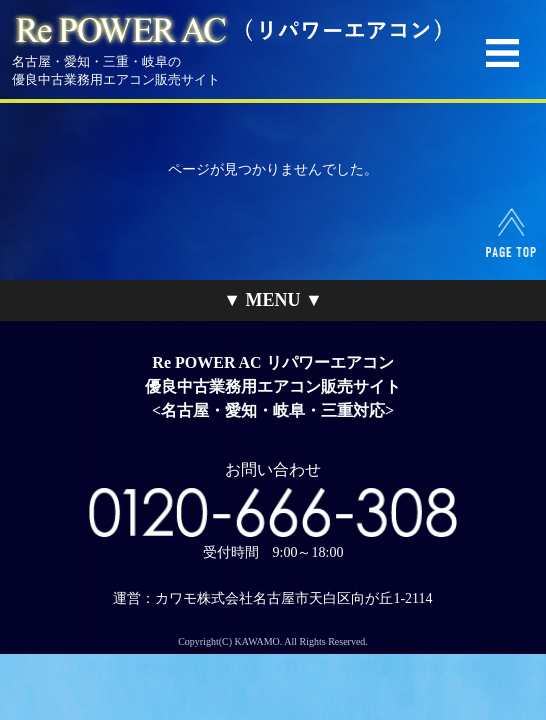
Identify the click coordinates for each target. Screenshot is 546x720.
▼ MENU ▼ (273, 300)
